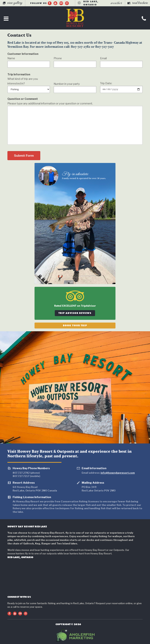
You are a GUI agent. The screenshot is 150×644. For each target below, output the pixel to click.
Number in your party (67, 84)
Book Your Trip (75, 325)
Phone (58, 58)
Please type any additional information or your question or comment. (50, 104)
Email (103, 58)
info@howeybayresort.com (118, 473)
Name (11, 58)
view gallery (12, 3)
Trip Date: (106, 83)
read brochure (138, 3)
